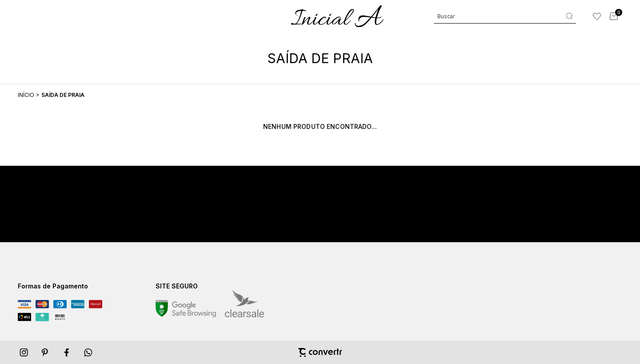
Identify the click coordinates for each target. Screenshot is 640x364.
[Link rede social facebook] (67, 352)
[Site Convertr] (320, 352)
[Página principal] (337, 16)
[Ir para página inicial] (26, 95)
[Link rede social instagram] (24, 352)
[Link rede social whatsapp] (88, 352)
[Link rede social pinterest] (46, 352)
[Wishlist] (597, 16)
